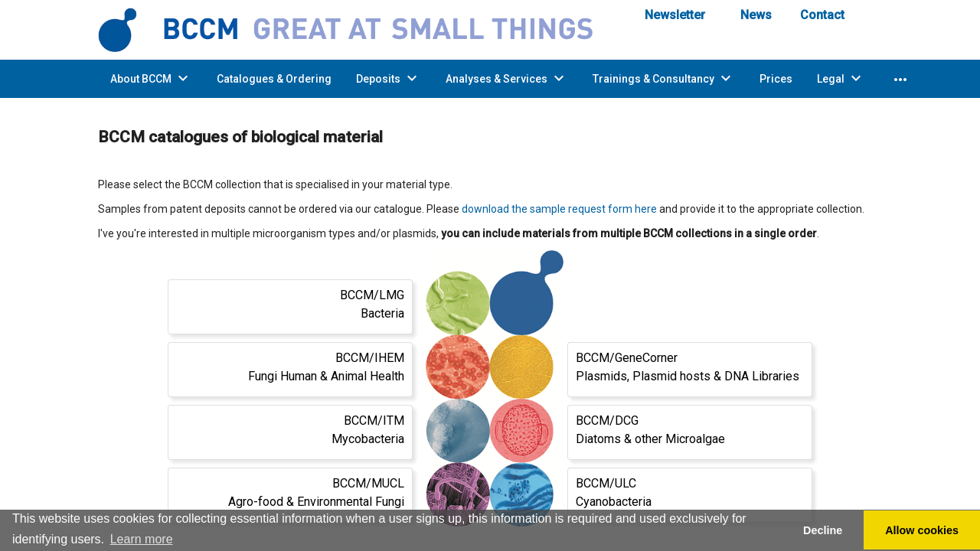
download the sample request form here (559, 209)
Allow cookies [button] (922, 530)
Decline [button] (823, 530)
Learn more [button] (142, 539)
